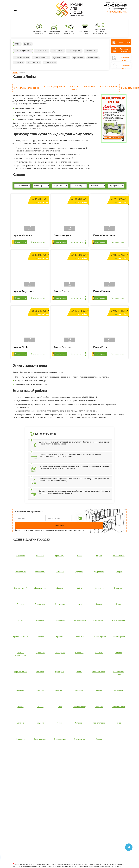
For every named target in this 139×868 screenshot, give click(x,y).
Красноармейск (79, 620)
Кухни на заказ (34, 62)
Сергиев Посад (79, 707)
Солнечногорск (119, 707)
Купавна (60, 637)
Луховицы (40, 653)
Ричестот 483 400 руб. (78, 779)
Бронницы (60, 556)
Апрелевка (21, 556)
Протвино (60, 691)
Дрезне (60, 588)
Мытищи (119, 653)
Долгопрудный (21, 588)
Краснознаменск (21, 637)
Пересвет (21, 691)
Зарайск (20, 604)
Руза (60, 707)
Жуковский (119, 588)
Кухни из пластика (41, 58)
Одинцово (60, 672)
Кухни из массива (22, 58)
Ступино (20, 723)
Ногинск (40, 672)
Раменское (119, 691)
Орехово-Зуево (99, 672)
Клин (119, 604)
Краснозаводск (119, 620)
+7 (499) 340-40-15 (115, 6)
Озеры (79, 672)
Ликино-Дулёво (119, 637)
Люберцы (79, 653)
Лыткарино (60, 653)
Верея (79, 556)
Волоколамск (119, 556)
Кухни (17, 44)
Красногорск (99, 620)
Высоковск (40, 572)
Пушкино (79, 691)
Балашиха (40, 556)
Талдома (40, 723)
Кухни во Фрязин (99, 637)
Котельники (60, 620)
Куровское (79, 637)
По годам (91, 51)
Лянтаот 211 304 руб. (9, 779)
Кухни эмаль (93, 58)
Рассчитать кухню (108, 87)
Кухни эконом (50, 62)
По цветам (42, 51)
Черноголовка (99, 723)
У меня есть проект (38, 242)
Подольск (40, 691)
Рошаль (40, 707)
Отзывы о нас (89, 87)
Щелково (21, 739)
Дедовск (79, 572)
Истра (79, 604)
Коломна (21, 620)
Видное (99, 556)
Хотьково (79, 723)
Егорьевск (99, 588)
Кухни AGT (19, 62)
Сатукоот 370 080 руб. (113, 779)
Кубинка (40, 637)
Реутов (21, 707)
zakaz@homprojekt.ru (118, 9)
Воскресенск (21, 572)
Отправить (59, 525)
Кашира (99, 604)
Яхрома (99, 739)
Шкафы (28, 44)
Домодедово (40, 588)
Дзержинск (99, 572)
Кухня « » (23, 235)
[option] (17, 766)
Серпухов (99, 707)
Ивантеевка (60, 604)
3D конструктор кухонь (54, 87)
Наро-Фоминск (20, 672)
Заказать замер (74, 88)
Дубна (79, 588)
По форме (58, 51)
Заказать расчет (21, 242)
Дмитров (119, 572)
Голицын (60, 572)
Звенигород (40, 604)
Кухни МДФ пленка (61, 58)
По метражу (74, 51)
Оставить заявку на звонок (27, 88)
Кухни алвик (78, 58)
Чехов (119, 723)
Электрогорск (40, 739)
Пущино (99, 691)
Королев (40, 620)
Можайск (99, 653)
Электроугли (79, 739)
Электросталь (60, 739)
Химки (60, 723)
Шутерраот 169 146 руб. (44, 779)
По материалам (23, 51)
